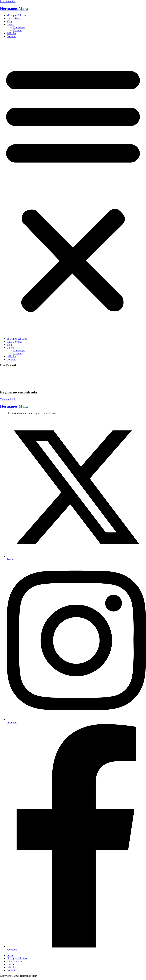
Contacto (11, 36)
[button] (73, 188)
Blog (9, 21)
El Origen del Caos (17, 16)
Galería (11, 24)
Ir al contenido (8, 1)
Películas (11, 33)
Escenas (18, 30)
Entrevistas (19, 27)
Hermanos (14, 8)
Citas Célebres (14, 18)
